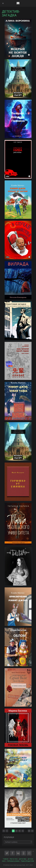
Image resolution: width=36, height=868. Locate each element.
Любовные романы (13, 861)
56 (29, 831)
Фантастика (14, 859)
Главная (6, 859)
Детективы (23, 859)
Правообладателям (28, 861)
